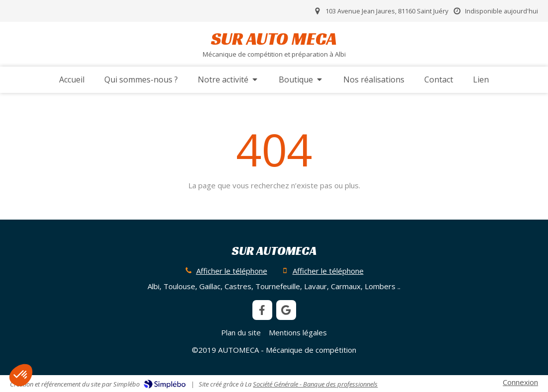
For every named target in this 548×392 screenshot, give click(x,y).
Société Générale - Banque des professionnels (315, 384)
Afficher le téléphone (232, 271)
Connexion (520, 382)
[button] (21, 375)
